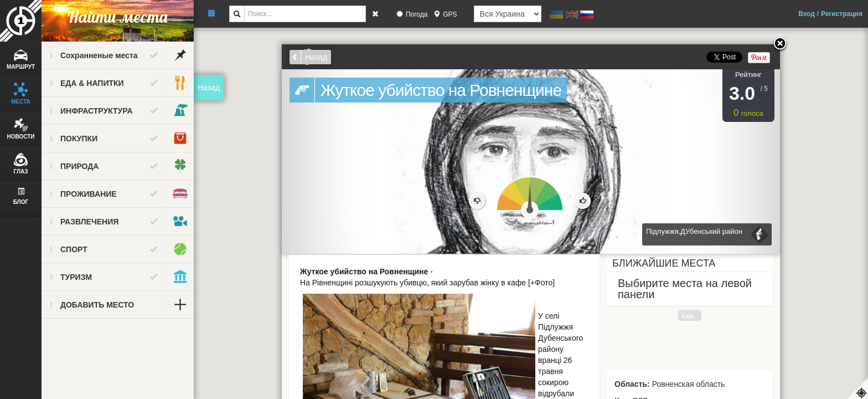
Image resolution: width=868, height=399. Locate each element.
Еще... (690, 315)
